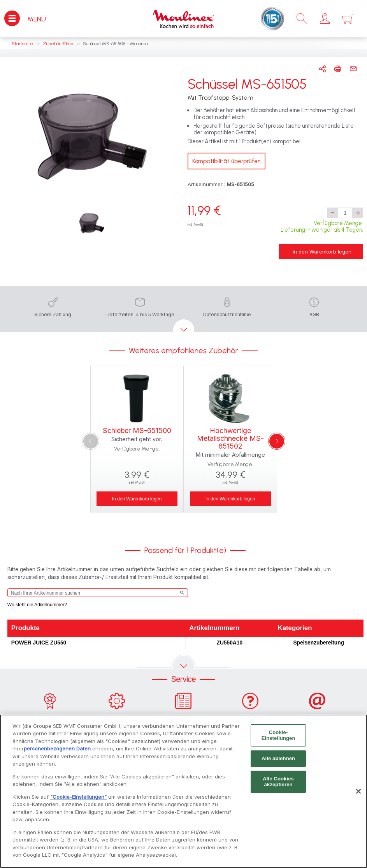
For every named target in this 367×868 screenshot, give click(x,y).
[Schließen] (358, 795)
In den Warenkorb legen (322, 252)
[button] (325, 19)
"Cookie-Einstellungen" (78, 801)
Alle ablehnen (278, 762)
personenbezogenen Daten (57, 753)
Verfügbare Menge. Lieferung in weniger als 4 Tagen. (322, 226)
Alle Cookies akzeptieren (278, 786)
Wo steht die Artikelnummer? (37, 605)
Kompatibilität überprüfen (227, 161)
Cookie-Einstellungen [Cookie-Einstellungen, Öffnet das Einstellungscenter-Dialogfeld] (278, 739)
